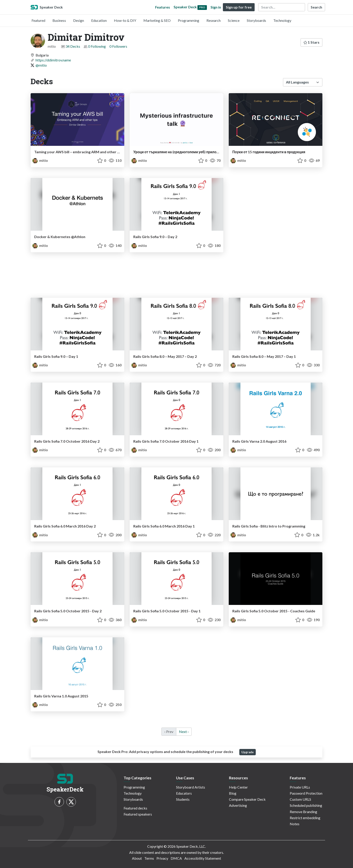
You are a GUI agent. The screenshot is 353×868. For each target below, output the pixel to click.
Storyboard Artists (191, 787)
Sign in (216, 7)
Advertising (238, 805)
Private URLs (300, 787)
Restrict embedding (305, 818)
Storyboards (256, 20)
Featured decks (135, 808)
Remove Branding (303, 812)
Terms (149, 858)
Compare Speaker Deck (247, 799)
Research (214, 20)
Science (234, 20)
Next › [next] (184, 732)
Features (163, 7)
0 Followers (118, 46)
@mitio (41, 65)
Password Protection (306, 793)
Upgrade (248, 752)
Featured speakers (138, 814)
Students (183, 799)
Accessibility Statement (203, 858)
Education (99, 20)
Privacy (162, 858)
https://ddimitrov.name (53, 60)
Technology (282, 20)
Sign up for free (239, 7)
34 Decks (73, 46)
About (137, 858)
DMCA (176, 858)
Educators (184, 793)
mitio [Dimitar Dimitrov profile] (40, 160)
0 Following (97, 46)
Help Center (238, 787)
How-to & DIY (125, 20)
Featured (38, 20)
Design (79, 20)
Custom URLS (300, 799)
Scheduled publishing (306, 805)
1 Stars (311, 42)
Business (59, 20)
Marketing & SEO (157, 20)
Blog (233, 793)
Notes (295, 824)
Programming (189, 20)
